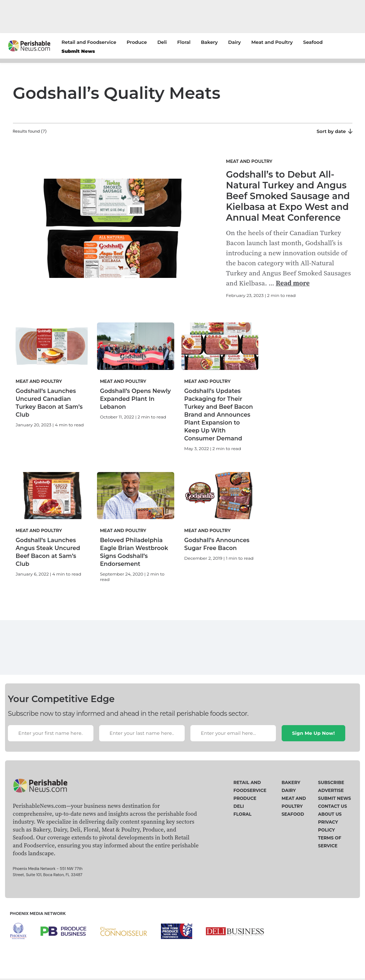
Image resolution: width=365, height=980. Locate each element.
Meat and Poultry (272, 42)
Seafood (313, 42)
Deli (162, 42)
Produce (137, 42)
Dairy (234, 42)
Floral (184, 42)
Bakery (209, 42)
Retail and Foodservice (89, 42)
